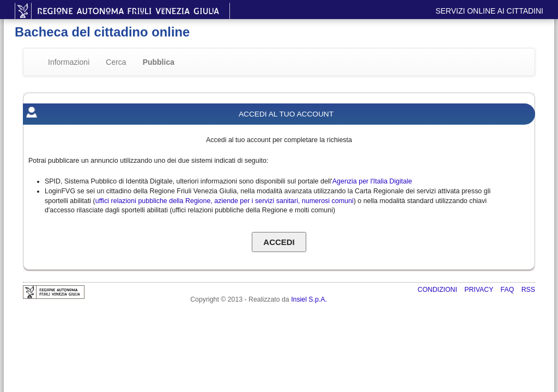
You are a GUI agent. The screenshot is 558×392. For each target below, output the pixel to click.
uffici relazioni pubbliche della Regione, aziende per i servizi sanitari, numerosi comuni (225, 201)
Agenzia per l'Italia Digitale (372, 181)
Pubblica (159, 62)
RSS (528, 290)
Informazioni (69, 62)
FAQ (508, 290)
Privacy (480, 290)
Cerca (116, 62)
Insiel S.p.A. (309, 299)
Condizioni (438, 290)
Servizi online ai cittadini (489, 11)
